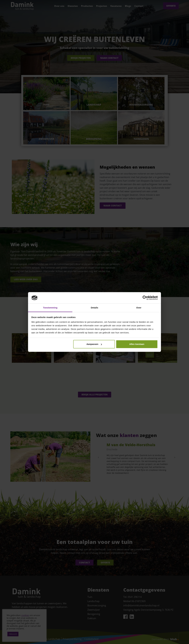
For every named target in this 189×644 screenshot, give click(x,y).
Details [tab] (94, 308)
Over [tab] (139, 308)
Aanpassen (94, 344)
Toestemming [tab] (50, 308)
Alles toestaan (137, 344)
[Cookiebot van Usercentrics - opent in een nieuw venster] (145, 298)
